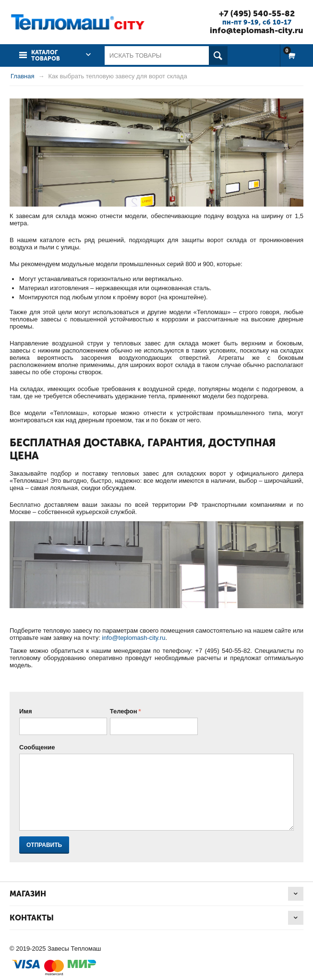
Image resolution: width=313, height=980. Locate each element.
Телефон (124, 711)
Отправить (44, 845)
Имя (26, 711)
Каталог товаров (46, 55)
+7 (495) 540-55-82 (257, 13)
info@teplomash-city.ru (257, 30)
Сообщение (37, 747)
